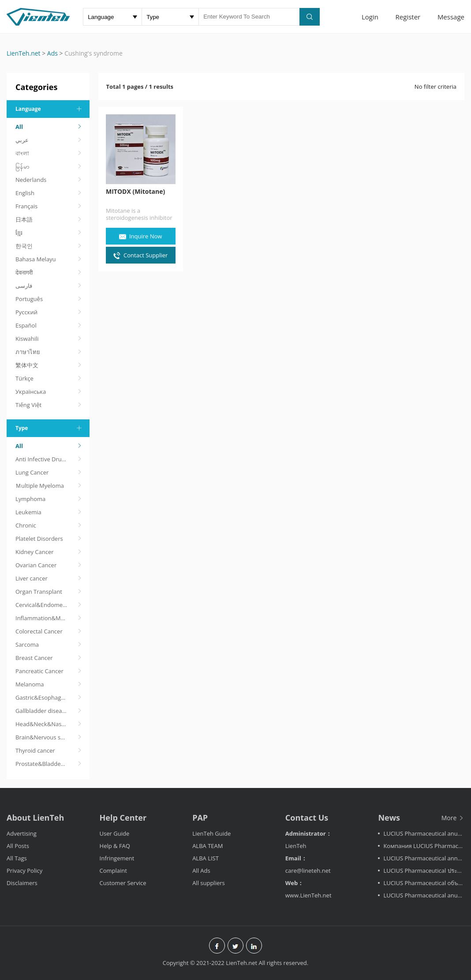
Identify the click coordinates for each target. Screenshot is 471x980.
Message (451, 17)
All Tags (17, 858)
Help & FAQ (115, 846)
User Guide (115, 833)
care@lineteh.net (308, 871)
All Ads (201, 871)
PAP (200, 818)
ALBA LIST (206, 858)
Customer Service (123, 883)
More (453, 818)
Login (370, 17)
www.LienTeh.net (308, 895)
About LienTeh (35, 818)
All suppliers (209, 883)
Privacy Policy (24, 871)
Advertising (22, 833)
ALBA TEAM (207, 846)
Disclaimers (22, 883)
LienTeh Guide (211, 833)
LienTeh (296, 846)
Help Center (123, 818)
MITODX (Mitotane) (136, 192)
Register (408, 17)
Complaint (113, 871)
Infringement (117, 858)
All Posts (18, 846)
